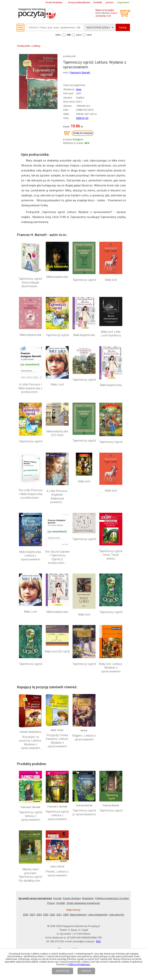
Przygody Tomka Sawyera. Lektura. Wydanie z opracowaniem (57, 741)
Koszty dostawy (72, 898)
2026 (26, 915)
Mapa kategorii (78, 915)
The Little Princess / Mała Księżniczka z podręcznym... (30, 494)
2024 (39, 915)
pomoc (110, 2)
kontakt (98, 2)
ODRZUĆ (86, 971)
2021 (59, 915)
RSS (98, 941)
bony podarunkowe (79, 2)
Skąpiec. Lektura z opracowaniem (84, 737)
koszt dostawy (54, 2)
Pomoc (51, 903)
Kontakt (61, 903)
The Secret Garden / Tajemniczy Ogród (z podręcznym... (57, 557)
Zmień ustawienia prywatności (83, 903)
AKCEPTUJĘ (62, 971)
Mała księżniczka (57, 277)
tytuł (89, 35)
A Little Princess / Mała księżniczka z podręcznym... (30, 388)
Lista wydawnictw (98, 915)
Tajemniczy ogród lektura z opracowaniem (31, 816)
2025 (32, 915)
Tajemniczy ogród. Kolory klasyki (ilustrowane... (31, 282)
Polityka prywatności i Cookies (112, 898)
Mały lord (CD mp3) (57, 651)
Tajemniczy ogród (84, 280)
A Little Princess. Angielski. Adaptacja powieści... (57, 497)
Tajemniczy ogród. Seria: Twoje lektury (111, 555)
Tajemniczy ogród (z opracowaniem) (84, 812)
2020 (66, 915)
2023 (46, 915)
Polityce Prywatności (79, 964)
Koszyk (58, 898)
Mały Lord (57, 384)
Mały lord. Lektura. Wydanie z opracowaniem (111, 668)
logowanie (123, 2)
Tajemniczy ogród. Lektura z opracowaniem (57, 815)
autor (79, 35)
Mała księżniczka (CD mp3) (57, 433)
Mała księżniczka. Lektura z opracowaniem (30, 556)
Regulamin (88, 898)
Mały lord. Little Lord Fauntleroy (111, 334)
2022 (52, 915)
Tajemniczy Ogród (111, 442)
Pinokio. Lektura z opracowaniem (57, 873)
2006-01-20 (82, 118)
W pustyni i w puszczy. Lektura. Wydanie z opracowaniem (30, 743)
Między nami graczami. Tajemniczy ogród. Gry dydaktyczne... (31, 875)
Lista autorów (116, 915)
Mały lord (111, 280)
